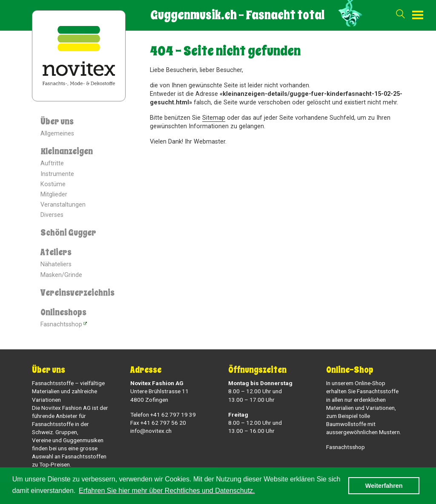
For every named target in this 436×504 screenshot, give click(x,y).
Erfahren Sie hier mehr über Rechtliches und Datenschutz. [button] (167, 491)
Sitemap (214, 118)
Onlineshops (63, 312)
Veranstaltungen (63, 205)
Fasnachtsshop (61, 324)
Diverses (52, 215)
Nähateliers (56, 264)
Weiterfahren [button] (384, 486)
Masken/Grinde (61, 275)
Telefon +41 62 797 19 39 (163, 415)
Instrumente (57, 174)
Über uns (57, 122)
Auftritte (52, 163)
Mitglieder (54, 194)
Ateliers (56, 252)
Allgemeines (57, 134)
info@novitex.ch (151, 431)
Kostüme (53, 184)
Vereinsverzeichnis (77, 293)
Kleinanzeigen (67, 151)
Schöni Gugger (68, 233)
